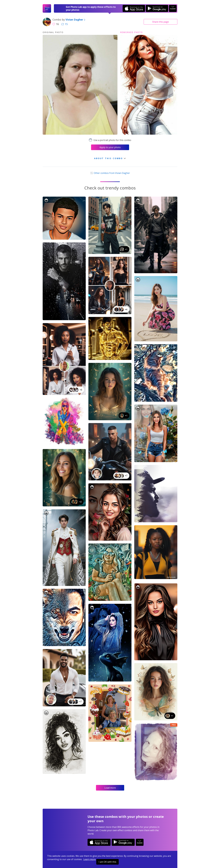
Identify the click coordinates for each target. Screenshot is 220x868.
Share (161, 22)
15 (65, 24)
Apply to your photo (110, 147)
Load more (110, 788)
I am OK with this (107, 862)
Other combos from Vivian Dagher (110, 173)
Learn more (90, 859)
